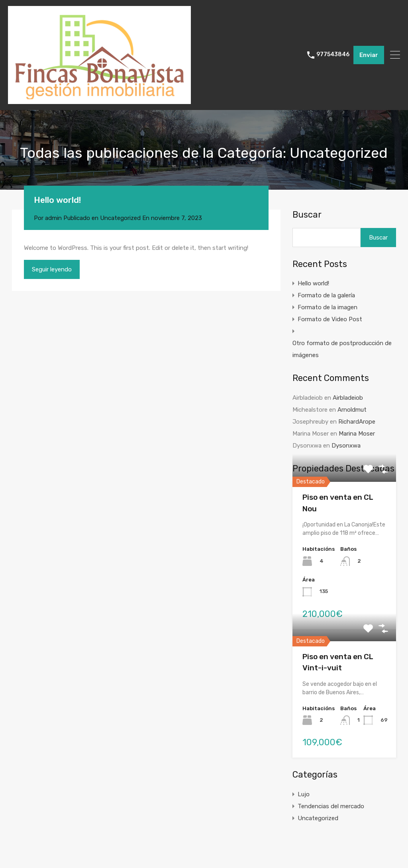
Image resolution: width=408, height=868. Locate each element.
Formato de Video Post (330, 319)
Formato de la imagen (328, 307)
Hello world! (57, 200)
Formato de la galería (326, 295)
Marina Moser (357, 434)
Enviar (369, 55)
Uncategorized (120, 218)
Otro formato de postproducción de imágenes (342, 349)
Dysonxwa (346, 446)
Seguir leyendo (52, 269)
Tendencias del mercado (331, 806)
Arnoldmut (352, 410)
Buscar (307, 215)
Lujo (304, 794)
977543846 (333, 55)
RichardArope (357, 422)
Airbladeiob (348, 398)
